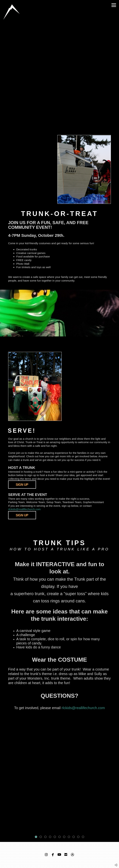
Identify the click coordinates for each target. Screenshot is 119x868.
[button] (22, 515)
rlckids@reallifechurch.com (24, 509)
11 (84, 838)
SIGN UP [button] (22, 485)
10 (79, 838)
